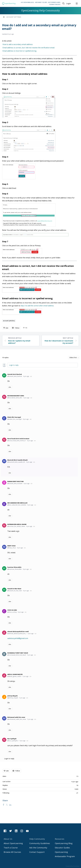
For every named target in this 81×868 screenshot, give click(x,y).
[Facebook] (3, 805)
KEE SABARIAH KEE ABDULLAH (17, 503)
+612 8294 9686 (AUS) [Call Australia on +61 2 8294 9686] (27, 2)
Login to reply (14, 365)
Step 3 (5, 122)
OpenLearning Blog (64, 843)
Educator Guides (62, 848)
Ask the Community (38, 848)
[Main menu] (77, 3)
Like (7, 328)
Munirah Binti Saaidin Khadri (18, 460)
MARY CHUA (11, 546)
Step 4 (5, 157)
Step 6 (5, 194)
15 (26, 328)
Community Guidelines (40, 843)
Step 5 (5, 184)
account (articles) (9, 321)
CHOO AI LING (12, 610)
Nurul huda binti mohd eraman (18, 439)
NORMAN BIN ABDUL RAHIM (17, 524)
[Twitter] (7, 805)
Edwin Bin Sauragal (14, 417)
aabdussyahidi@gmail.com (18, 638)
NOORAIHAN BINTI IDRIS (16, 396)
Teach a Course (11, 848)
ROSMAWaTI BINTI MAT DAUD (18, 653)
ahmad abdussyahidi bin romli (18, 631)
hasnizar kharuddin (14, 567)
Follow (17, 328)
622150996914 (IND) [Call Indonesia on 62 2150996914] (54, 2)
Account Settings (14, 17)
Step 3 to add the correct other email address (37, 306)
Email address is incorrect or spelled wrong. (20, 51)
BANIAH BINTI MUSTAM (15, 481)
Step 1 (5, 79)
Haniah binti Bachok (15, 374)
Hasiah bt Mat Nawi (14, 589)
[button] (38, 4)
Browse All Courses (12, 852)
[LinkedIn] (10, 805)
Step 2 (5, 89)
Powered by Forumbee (73, 866)
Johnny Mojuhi (12, 696)
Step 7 (5, 241)
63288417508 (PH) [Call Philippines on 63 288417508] (55, 4)
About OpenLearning (13, 843)
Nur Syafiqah (12, 739)
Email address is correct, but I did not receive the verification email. (29, 48)
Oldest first (73, 358)
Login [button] (69, 4)
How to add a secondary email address (18, 44)
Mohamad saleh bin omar (16, 717)
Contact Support (37, 852)
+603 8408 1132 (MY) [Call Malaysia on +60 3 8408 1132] (41, 2)
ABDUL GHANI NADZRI (15, 674)
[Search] (63, 3)
